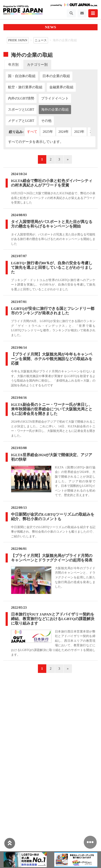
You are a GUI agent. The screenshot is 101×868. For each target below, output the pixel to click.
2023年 (79, 132)
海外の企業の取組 (55, 109)
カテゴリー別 (37, 65)
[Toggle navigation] (71, 13)
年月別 (13, 65)
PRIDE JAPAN (18, 40)
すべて (32, 132)
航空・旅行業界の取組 (25, 87)
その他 (46, 121)
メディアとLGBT (21, 121)
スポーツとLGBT (21, 109)
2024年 (64, 132)
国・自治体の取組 (22, 76)
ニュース (41, 40)
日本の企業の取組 (56, 76)
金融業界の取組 (61, 87)
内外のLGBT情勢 (21, 98)
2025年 (48, 132)
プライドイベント (55, 98)
